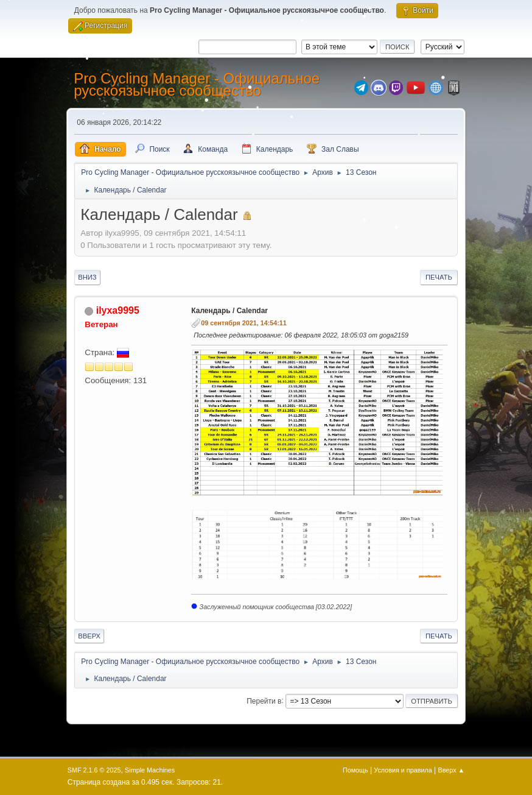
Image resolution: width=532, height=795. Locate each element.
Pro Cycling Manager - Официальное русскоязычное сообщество (197, 84)
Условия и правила (403, 770)
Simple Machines (150, 770)
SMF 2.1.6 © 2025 (94, 770)
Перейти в (264, 701)
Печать (439, 277)
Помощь (355, 770)
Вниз (87, 277)
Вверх (89, 636)
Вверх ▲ (452, 770)
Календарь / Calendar (229, 311)
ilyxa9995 (118, 310)
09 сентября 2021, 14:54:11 (244, 323)
